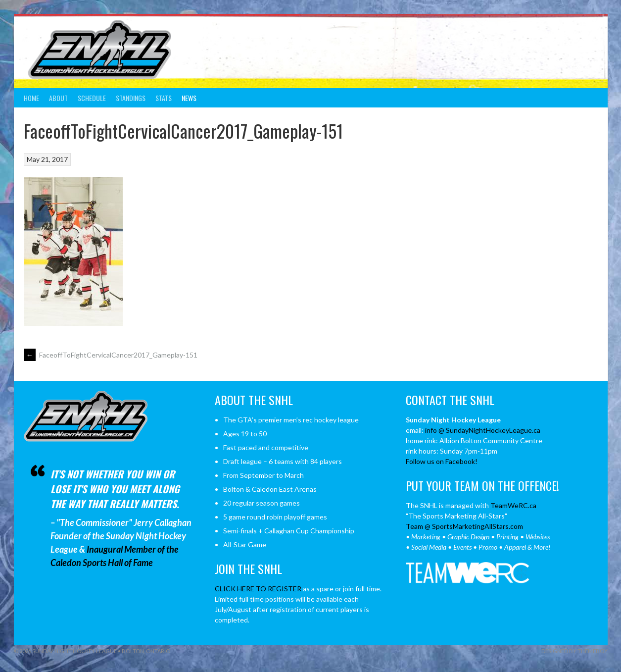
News (189, 98)
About (58, 98)
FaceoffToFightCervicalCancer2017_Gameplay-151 (111, 355)
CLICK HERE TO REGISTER (258, 589)
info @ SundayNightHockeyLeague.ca (483, 430)
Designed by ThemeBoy (574, 651)
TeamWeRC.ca (513, 505)
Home (31, 98)
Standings (131, 98)
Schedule (92, 98)
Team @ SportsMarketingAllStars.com (464, 526)
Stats (164, 98)
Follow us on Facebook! (442, 461)
